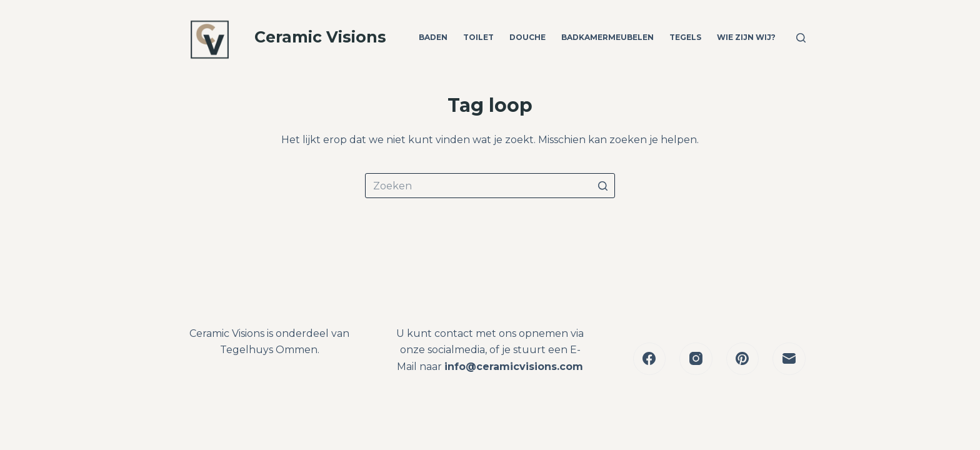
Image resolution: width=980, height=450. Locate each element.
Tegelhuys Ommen (269, 350)
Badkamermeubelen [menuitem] (607, 37)
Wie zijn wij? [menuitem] (746, 37)
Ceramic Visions (320, 37)
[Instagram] (696, 359)
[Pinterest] (743, 359)
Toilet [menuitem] (478, 37)
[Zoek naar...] (490, 186)
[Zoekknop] (602, 186)
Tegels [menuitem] (685, 37)
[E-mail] (789, 359)
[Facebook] (650, 359)
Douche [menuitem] (527, 37)
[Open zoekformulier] (801, 38)
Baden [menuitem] (433, 37)
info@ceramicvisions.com (514, 367)
